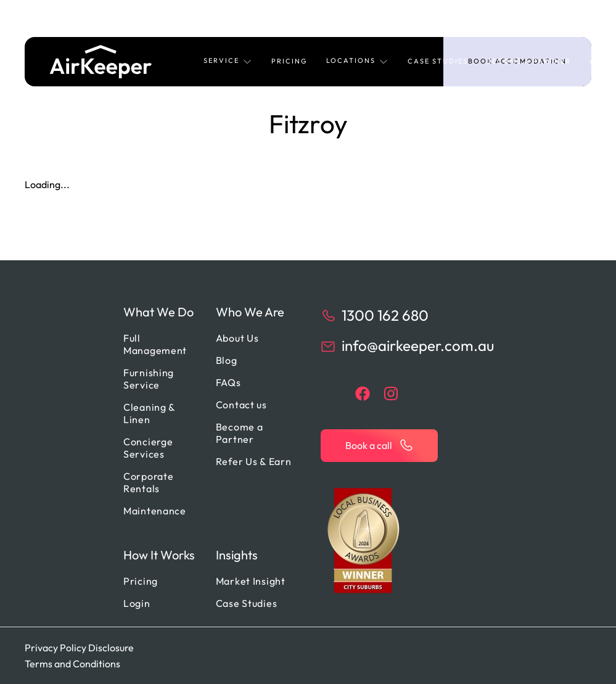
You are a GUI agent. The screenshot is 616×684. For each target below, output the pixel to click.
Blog (227, 360)
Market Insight (251, 581)
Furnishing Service (149, 379)
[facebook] (363, 394)
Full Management (155, 344)
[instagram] (391, 394)
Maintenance (155, 511)
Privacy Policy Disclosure (79, 648)
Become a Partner (529, 61)
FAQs (228, 382)
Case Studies (438, 61)
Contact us (241, 405)
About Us (237, 338)
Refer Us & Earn (254, 461)
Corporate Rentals (148, 482)
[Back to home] (101, 62)
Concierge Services (148, 448)
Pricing (290, 61)
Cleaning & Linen (149, 413)
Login (137, 603)
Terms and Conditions (72, 664)
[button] (228, 62)
